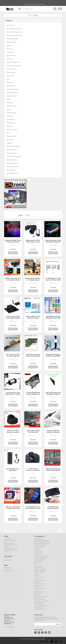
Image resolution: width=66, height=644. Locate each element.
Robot (8, 79)
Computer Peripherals (12, 93)
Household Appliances (12, 163)
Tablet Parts (10, 103)
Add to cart (13, 253)
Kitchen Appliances (11, 160)
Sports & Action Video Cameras (15, 32)
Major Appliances (11, 170)
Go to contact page (9, 628)
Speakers (9, 45)
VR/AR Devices (10, 76)
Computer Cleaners (12, 96)
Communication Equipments (14, 156)
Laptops (9, 109)
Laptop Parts (10, 116)
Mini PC (8, 133)
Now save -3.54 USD (23, 2)
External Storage (11, 119)
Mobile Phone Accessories (13, 146)
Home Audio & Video (12, 42)
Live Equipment (10, 52)
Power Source (10, 82)
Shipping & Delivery (9, 550)
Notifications (7, 569)
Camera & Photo (11, 25)
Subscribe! (58, 626)
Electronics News (8, 572)
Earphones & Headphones (13, 62)
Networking (9, 126)
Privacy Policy (8, 540)
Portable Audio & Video (12, 39)
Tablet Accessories (11, 106)
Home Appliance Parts (12, 173)
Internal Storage (11, 123)
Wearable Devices (11, 72)
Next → (59, 530)
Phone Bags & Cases (12, 153)
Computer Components (13, 89)
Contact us (27, 4)
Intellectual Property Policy (11, 551)
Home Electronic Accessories (14, 66)
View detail (13, 249)
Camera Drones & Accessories (14, 29)
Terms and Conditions (10, 542)
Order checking (34, 4)
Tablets (8, 99)
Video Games (10, 59)
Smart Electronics (11, 56)
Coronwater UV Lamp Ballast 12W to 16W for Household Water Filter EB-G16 (13, 395)
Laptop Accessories (12, 113)
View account (42, 4)
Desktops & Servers (12, 136)
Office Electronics (11, 86)
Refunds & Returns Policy (10, 547)
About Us (6, 548)
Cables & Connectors (12, 130)
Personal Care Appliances (13, 167)
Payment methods (9, 545)
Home (30, 15)
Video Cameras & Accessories (14, 35)
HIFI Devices (10, 49)
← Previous (9, 530)
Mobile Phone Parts (12, 150)
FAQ (5, 543)
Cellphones (9, 143)
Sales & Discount (8, 571)
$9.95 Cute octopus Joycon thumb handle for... (38, 2)
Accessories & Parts (12, 69)
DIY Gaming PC (10, 140)
